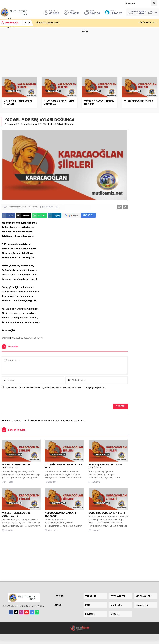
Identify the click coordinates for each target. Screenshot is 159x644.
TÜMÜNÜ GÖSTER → (148, 23)
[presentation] (22, 397)
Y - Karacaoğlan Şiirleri (28, 124)
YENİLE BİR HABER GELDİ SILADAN (18, 103)
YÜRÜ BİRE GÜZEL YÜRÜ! (138, 101)
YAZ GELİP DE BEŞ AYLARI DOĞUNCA (27, 338)
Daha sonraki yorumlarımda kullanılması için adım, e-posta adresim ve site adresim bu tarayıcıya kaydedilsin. (55, 387)
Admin (34, 207)
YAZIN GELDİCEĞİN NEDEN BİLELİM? (99, 103)
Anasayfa (10, 124)
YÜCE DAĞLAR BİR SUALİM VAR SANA (59, 103)
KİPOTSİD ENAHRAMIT (48, 23)
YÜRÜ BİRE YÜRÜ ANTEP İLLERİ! (107, 513)
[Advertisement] (80, 50)
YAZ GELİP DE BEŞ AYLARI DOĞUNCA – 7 (16, 466)
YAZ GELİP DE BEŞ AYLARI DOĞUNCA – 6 (16, 514)
